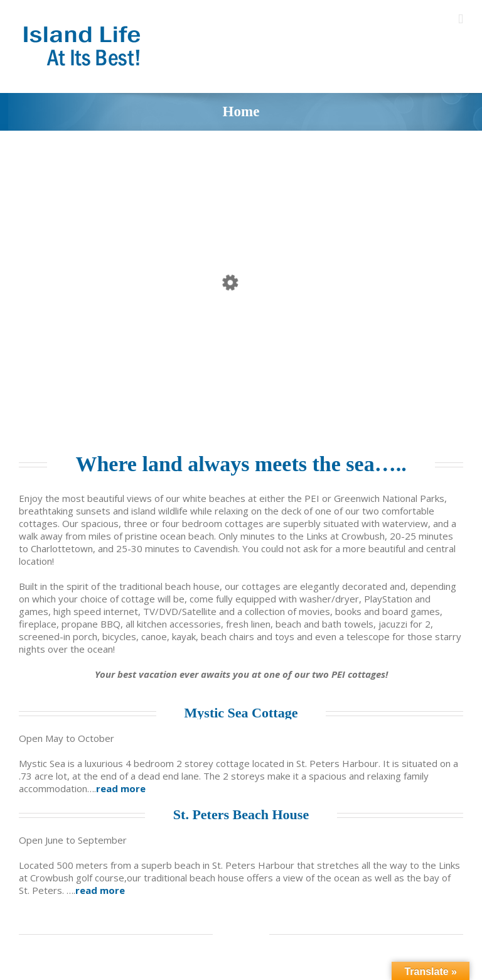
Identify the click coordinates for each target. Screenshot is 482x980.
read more (121, 788)
